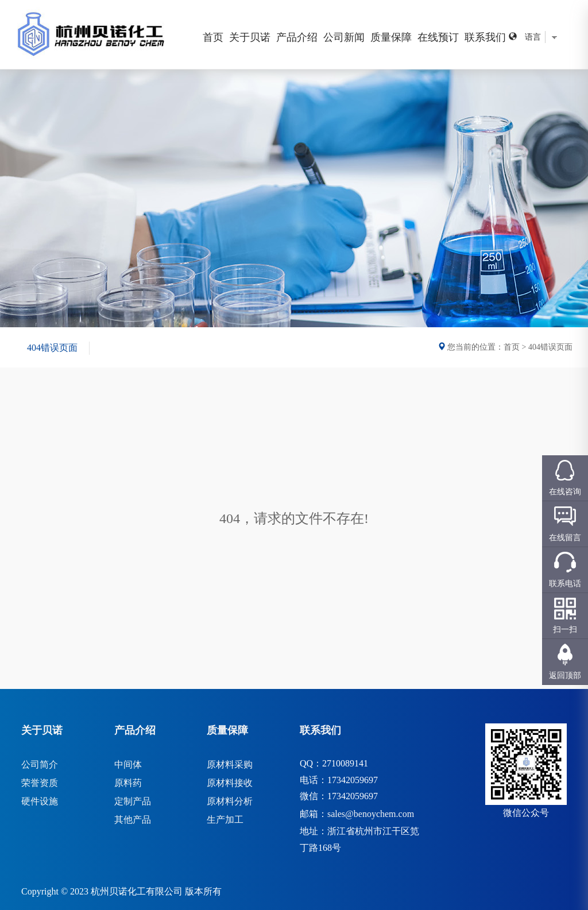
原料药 (128, 783)
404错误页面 (52, 348)
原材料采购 (230, 764)
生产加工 (225, 820)
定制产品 (133, 801)
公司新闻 (344, 37)
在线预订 (438, 37)
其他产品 (133, 820)
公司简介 (40, 764)
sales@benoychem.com (371, 814)
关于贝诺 (250, 37)
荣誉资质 (40, 783)
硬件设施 (40, 801)
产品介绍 (297, 37)
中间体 (128, 764)
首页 (213, 37)
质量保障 (391, 37)
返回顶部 (565, 675)
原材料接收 (230, 783)
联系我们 (485, 37)
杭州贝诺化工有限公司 (137, 891)
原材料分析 (230, 801)
